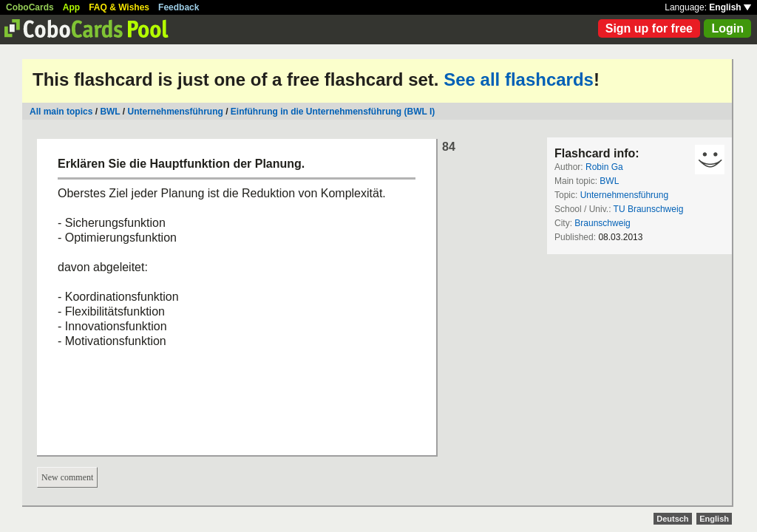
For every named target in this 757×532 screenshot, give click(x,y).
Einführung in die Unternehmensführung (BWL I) (333, 112)
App (71, 7)
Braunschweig (602, 223)
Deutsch (672, 519)
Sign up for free (649, 28)
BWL (110, 112)
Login (727, 28)
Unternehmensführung (176, 112)
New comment (67, 477)
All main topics (61, 112)
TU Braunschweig (649, 209)
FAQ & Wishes (119, 7)
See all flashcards (519, 79)
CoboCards (30, 7)
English (730, 7)
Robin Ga (604, 167)
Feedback (179, 7)
